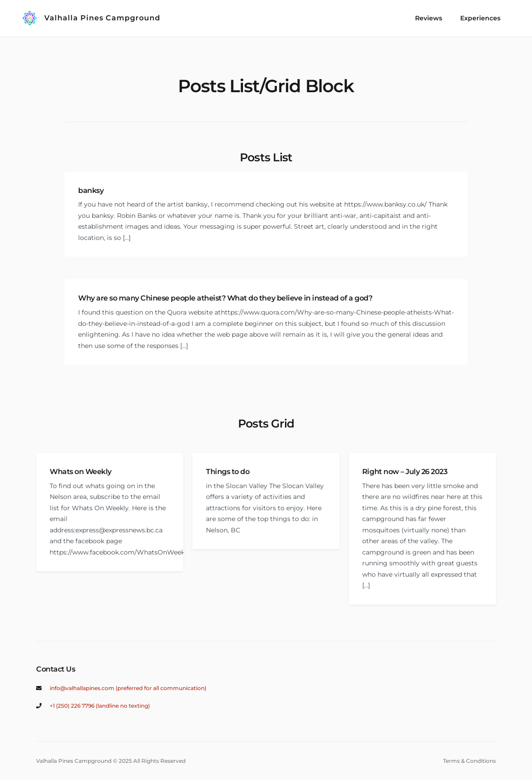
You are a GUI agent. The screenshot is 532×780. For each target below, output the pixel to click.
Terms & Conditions (469, 761)
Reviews (429, 18)
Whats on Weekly (81, 472)
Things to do (228, 472)
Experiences (480, 18)
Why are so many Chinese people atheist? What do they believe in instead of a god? (225, 298)
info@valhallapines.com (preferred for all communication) (128, 688)
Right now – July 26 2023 (405, 472)
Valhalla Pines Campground (102, 18)
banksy (91, 190)
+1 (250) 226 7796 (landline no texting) (100, 706)
